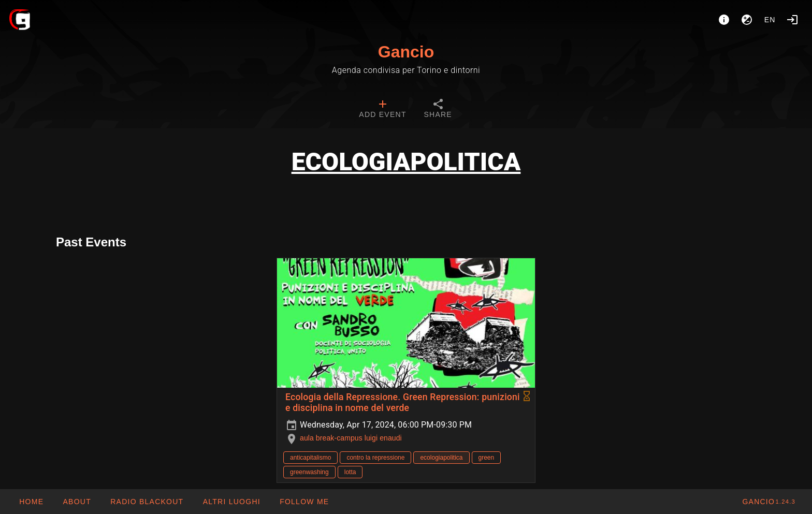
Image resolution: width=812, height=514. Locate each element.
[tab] (382, 110)
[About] (724, 20)
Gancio (406, 52)
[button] (231, 502)
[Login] (792, 20)
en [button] (770, 20)
